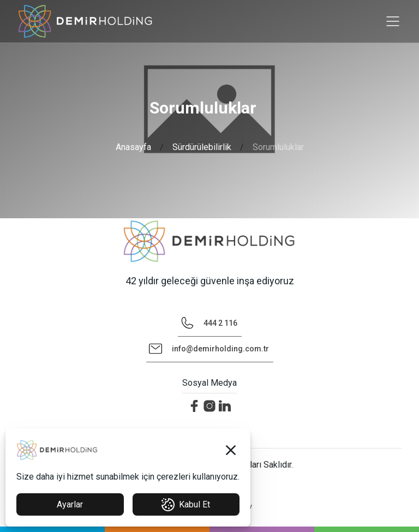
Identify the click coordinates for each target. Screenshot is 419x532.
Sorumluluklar (278, 147)
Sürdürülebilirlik (202, 147)
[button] (231, 450)
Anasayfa (133, 147)
